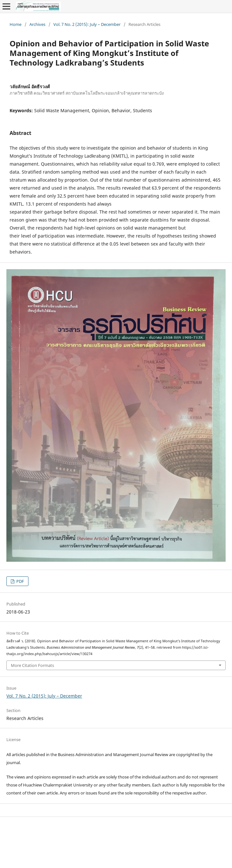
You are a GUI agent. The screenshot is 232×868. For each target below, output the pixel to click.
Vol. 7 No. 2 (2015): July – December (87, 24)
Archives (37, 24)
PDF (20, 581)
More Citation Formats (32, 665)
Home (15, 24)
